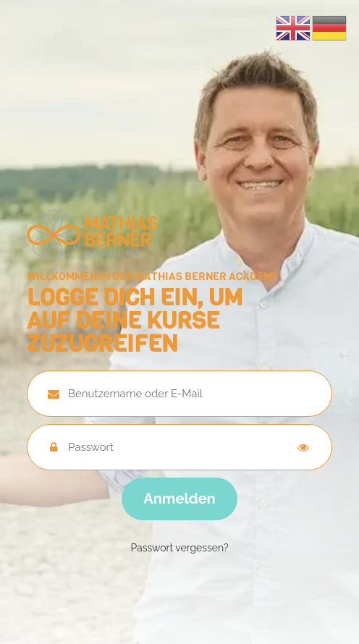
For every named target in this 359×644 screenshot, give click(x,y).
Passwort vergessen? (179, 548)
